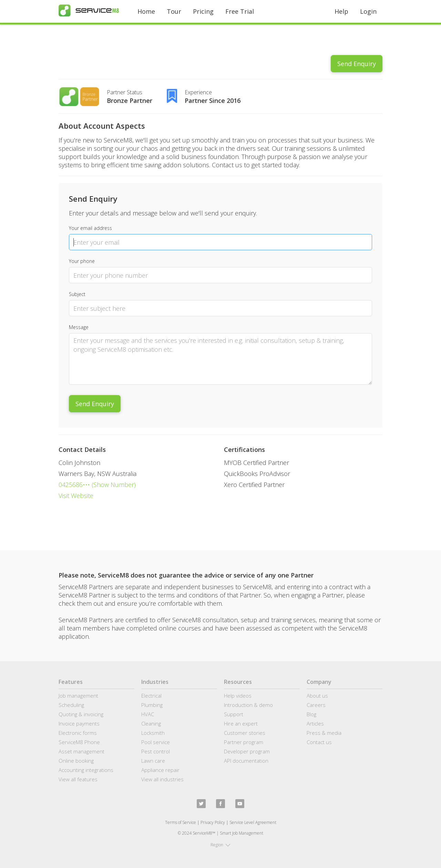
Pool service (156, 742)
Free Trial (240, 11)
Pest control (156, 751)
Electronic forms (78, 733)
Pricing (203, 11)
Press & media (324, 733)
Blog (311, 714)
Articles (315, 723)
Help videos (238, 696)
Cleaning (151, 723)
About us (317, 696)
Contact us (319, 742)
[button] (220, 845)
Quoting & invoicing (81, 714)
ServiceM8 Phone (79, 742)
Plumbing (152, 705)
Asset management (81, 751)
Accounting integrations (86, 770)
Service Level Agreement (253, 822)
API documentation (246, 761)
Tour (174, 11)
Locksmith (153, 733)
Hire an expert (241, 723)
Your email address (90, 228)
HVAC (148, 714)
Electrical (151, 696)
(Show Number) (113, 485)
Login (368, 11)
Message (79, 327)
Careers (316, 705)
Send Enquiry (357, 64)
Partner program (244, 742)
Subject (77, 294)
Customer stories (245, 733)
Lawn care (153, 761)
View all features (78, 779)
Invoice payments (79, 723)
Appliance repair (160, 770)
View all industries (162, 779)
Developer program (247, 751)
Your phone (82, 261)
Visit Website (76, 496)
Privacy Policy (213, 822)
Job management (78, 696)
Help (341, 11)
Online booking (76, 761)
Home (146, 11)
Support (234, 714)
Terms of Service (181, 822)
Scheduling (71, 705)
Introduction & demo (248, 705)
